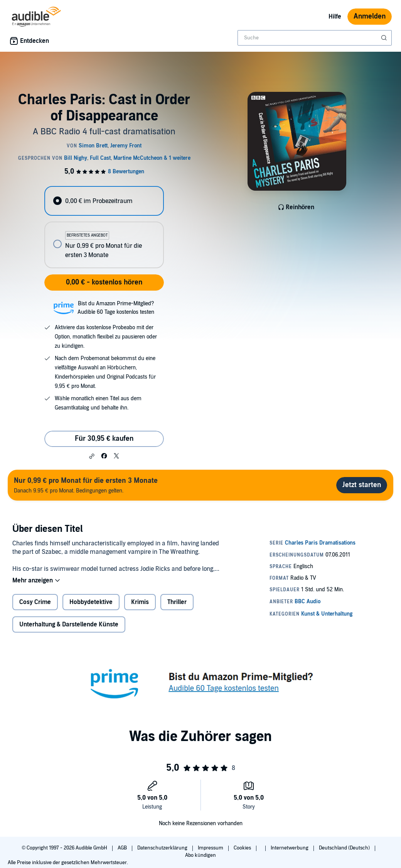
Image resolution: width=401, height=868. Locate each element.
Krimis (140, 602)
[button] (92, 456)
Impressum (211, 848)
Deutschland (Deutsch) (345, 848)
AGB (123, 848)
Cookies (243, 848)
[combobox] (315, 38)
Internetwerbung (290, 848)
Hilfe (335, 17)
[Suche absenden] (385, 38)
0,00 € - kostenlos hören (104, 282)
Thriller (177, 602)
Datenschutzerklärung (163, 848)
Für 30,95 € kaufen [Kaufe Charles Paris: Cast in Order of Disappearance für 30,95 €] (104, 439)
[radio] (104, 201)
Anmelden (370, 16)
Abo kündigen (200, 855)
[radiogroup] (104, 227)
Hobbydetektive (91, 602)
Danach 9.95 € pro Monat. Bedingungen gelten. (86, 485)
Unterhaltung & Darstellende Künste (69, 624)
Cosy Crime (35, 602)
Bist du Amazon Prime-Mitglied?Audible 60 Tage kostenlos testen (116, 308)
